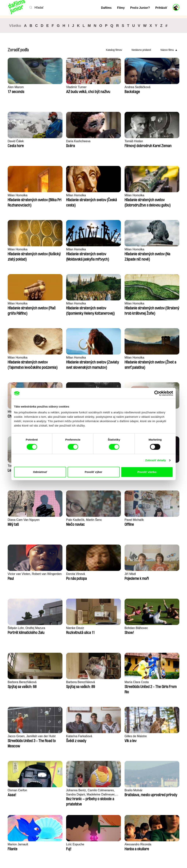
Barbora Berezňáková (66, 520)
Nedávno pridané (141, 50)
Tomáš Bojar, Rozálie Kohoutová (66, 360)
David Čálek (148, 87)
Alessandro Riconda (22, 682)
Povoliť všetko (147, 472)
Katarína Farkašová (65, 574)
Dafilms (106, 8)
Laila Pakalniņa (106, 358)
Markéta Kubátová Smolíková (64, 684)
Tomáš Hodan (61, 141)
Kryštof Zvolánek (151, 358)
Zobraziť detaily (156, 460)
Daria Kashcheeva (20, 141)
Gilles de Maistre (107, 574)
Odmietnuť (40, 472)
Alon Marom (16, 87)
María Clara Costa (152, 520)
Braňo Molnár (61, 628)
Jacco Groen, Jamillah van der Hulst (26, 576)
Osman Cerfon (149, 574)
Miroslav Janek (106, 303)
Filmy (121, 8)
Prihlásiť (161, 8)
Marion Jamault (106, 628)
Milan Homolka (106, 141)
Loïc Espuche (149, 628)
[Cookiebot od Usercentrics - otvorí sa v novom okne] (157, 393)
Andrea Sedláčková (109, 87)
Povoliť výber (93, 472)
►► (175, 771)
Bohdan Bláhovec (20, 520)
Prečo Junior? (140, 8)
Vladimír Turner (62, 87)
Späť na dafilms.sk (33, 853)
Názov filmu (167, 50)
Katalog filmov (114, 50)
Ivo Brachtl (146, 303)
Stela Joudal (16, 358)
